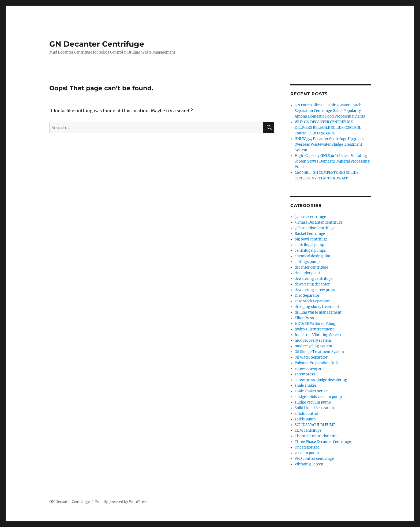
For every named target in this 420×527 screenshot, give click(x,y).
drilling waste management (318, 312)
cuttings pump (307, 262)
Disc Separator (307, 296)
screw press (305, 374)
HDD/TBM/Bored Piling (315, 324)
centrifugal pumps (310, 251)
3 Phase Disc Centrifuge (315, 228)
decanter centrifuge (311, 267)
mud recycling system (313, 346)
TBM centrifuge (308, 430)
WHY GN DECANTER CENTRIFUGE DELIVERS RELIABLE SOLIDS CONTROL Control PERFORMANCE (328, 128)
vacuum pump (307, 453)
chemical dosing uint (313, 256)
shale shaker (305, 385)
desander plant (307, 273)
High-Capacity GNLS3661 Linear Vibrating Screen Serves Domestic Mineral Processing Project (332, 161)
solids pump (305, 419)
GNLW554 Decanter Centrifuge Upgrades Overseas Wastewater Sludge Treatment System (329, 144)
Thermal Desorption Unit (316, 436)
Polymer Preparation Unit (316, 363)
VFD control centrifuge (314, 459)
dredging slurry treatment (317, 307)
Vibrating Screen (309, 464)
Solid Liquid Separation (314, 408)
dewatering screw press (315, 290)
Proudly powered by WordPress (121, 502)
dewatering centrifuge (314, 279)
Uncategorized (307, 447)
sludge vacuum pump (313, 402)
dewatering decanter (312, 284)
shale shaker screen (312, 391)
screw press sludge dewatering (321, 380)
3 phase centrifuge (310, 217)
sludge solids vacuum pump (318, 397)
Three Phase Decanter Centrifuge (323, 442)
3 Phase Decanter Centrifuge (319, 222)
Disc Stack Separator (312, 301)
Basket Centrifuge (310, 234)
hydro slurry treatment (314, 329)
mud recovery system (313, 340)
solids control (306, 414)
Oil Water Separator (311, 357)
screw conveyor (308, 369)
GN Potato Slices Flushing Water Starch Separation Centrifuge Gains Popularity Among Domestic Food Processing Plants (330, 111)
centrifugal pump (309, 245)
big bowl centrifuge (311, 239)
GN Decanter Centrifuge (97, 44)
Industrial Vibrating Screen (318, 335)
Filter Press (304, 318)
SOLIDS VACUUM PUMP (315, 425)
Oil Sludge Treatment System (319, 352)
